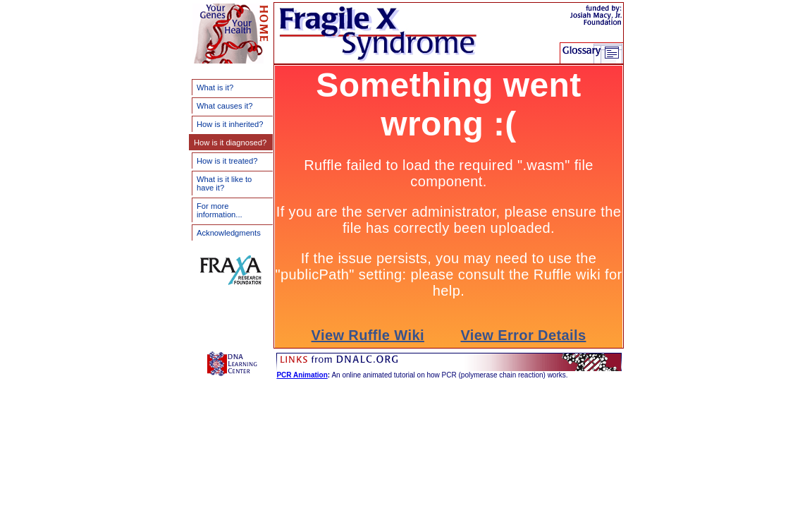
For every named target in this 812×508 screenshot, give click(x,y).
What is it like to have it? (224, 183)
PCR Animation (302, 375)
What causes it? (225, 106)
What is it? (215, 87)
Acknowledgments (229, 233)
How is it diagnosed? (230, 143)
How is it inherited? (230, 124)
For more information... (220, 210)
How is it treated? (227, 161)
